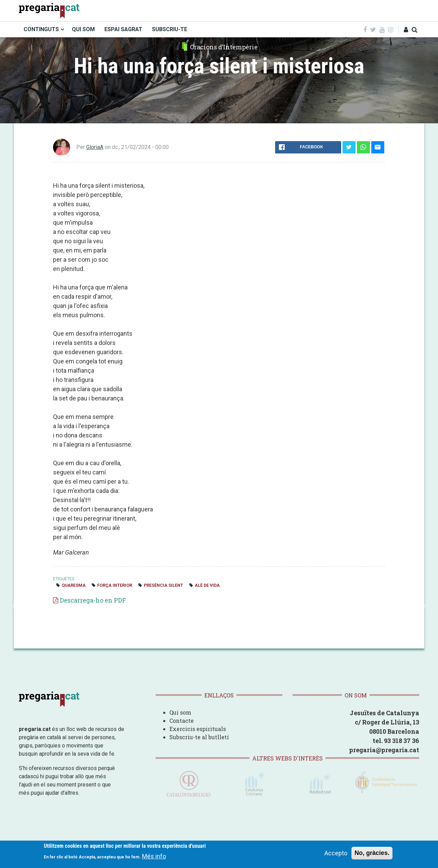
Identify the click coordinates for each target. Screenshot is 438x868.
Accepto (336, 853)
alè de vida (207, 585)
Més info (154, 856)
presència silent (163, 585)
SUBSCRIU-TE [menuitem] (170, 29)
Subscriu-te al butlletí (199, 737)
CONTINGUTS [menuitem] (41, 29)
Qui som (180, 712)
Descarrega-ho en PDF (93, 600)
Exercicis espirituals (198, 729)
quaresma (74, 585)
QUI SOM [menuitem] (83, 29)
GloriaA (95, 147)
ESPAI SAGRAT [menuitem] (123, 29)
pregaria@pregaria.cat (384, 750)
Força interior (115, 585)
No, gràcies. (372, 853)
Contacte (182, 721)
